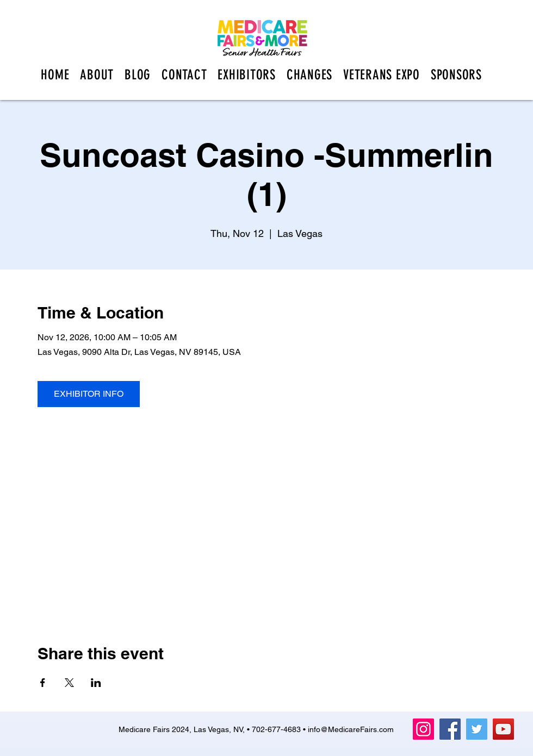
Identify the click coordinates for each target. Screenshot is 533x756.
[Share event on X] (69, 683)
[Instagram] (423, 729)
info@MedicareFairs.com (351, 729)
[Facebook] (450, 729)
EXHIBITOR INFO (89, 394)
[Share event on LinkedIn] (96, 683)
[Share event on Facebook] (43, 683)
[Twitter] (477, 729)
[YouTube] (503, 729)
